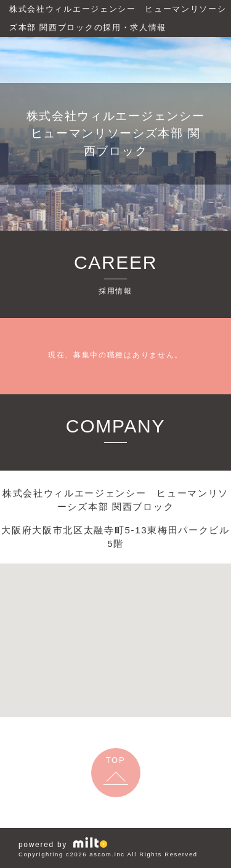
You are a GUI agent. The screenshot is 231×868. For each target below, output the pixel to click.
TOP (116, 760)
